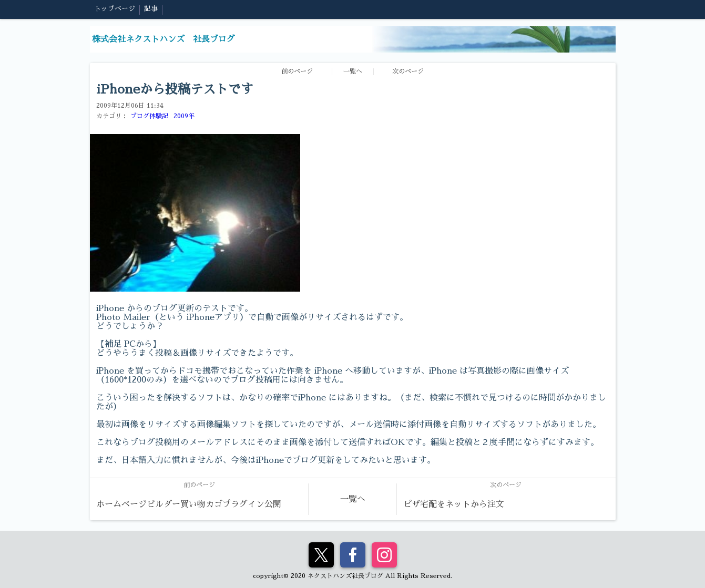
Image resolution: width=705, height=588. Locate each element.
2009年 (184, 116)
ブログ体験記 (149, 116)
